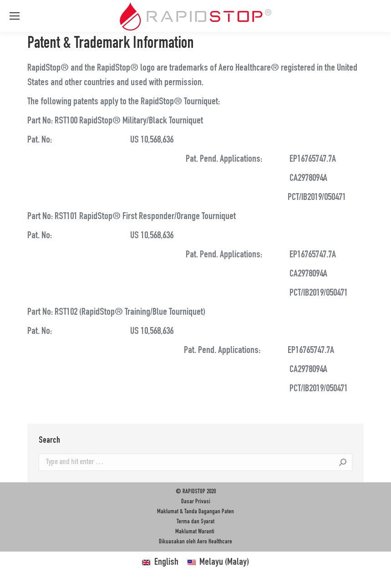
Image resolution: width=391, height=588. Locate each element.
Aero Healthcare (215, 542)
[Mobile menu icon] (15, 16)
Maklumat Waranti (195, 532)
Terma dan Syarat (195, 522)
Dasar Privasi (196, 502)
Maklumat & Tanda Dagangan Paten (195, 512)
